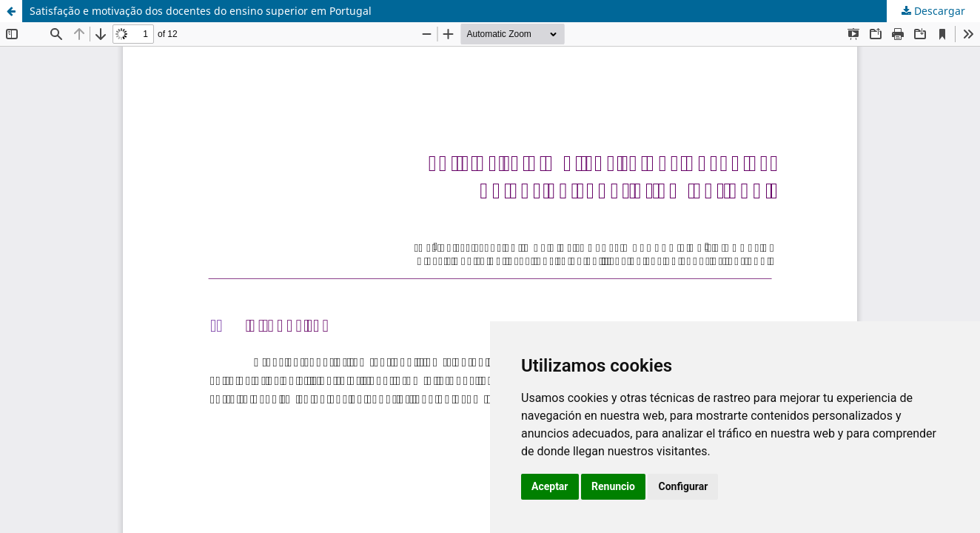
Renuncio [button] (613, 486)
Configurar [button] (683, 486)
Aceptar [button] (550, 486)
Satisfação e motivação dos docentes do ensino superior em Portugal (201, 11)
